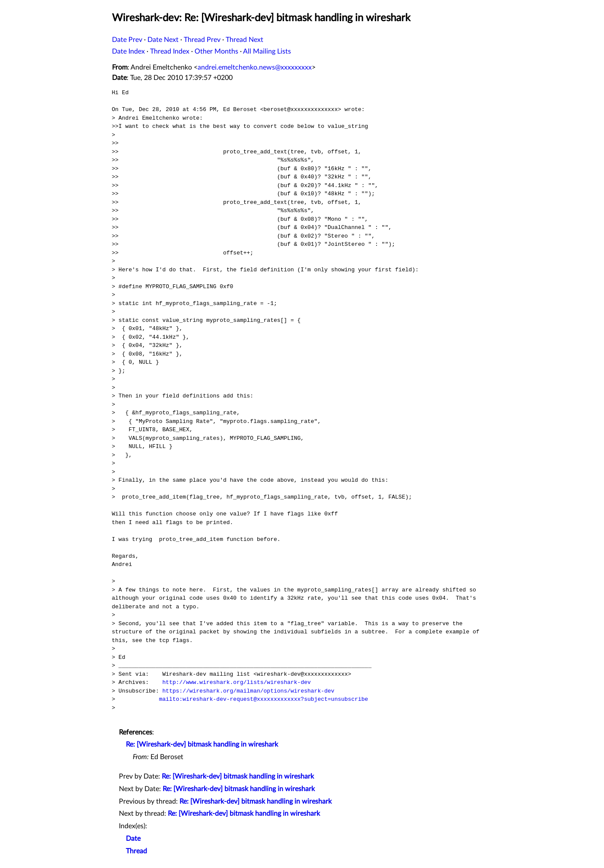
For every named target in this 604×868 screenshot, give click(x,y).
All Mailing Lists (267, 51)
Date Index (128, 51)
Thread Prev (202, 40)
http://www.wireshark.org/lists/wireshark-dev (237, 682)
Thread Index (170, 51)
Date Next (163, 40)
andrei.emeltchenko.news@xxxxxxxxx (255, 67)
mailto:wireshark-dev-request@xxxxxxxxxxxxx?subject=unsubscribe (264, 699)
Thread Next (244, 40)
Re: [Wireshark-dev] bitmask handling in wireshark (202, 744)
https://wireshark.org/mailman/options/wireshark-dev (249, 691)
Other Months (216, 51)
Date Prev (127, 40)
